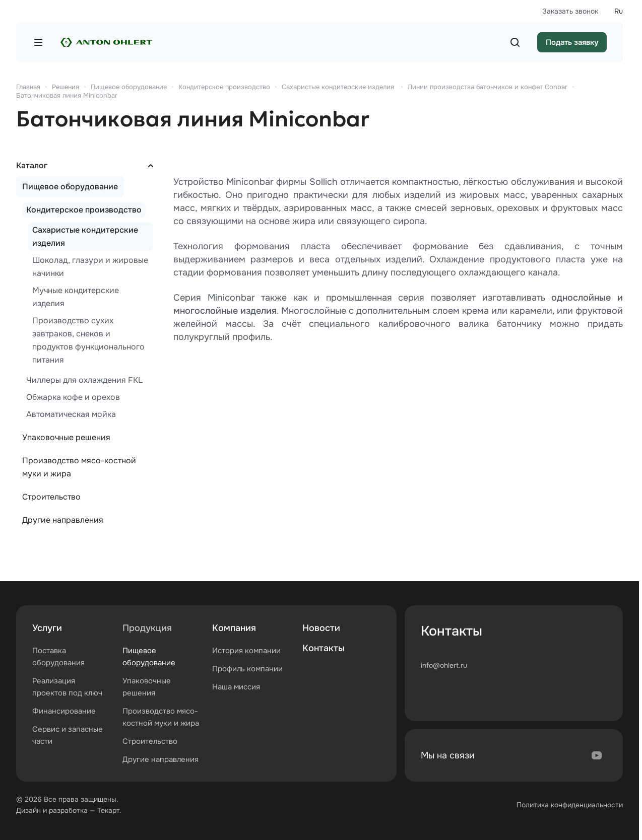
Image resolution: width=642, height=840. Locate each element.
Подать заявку (572, 42)
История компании (246, 651)
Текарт (108, 810)
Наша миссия (236, 687)
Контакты (324, 648)
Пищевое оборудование (70, 187)
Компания (234, 628)
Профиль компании (247, 669)
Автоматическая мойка (71, 414)
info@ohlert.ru (444, 665)
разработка (68, 810)
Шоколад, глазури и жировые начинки (90, 267)
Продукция (147, 628)
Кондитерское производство (84, 210)
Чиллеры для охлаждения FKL (84, 380)
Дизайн (28, 810)
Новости (321, 628)
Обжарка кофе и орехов (73, 397)
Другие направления (63, 520)
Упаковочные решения (66, 437)
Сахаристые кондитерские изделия (85, 236)
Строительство (51, 497)
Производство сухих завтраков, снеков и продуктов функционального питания (88, 340)
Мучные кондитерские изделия (76, 297)
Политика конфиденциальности (570, 805)
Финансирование (64, 711)
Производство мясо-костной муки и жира (79, 467)
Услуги (47, 628)
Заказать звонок (570, 11)
